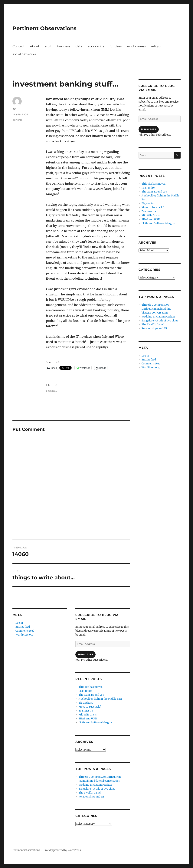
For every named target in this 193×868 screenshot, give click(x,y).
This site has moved (91, 687)
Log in (19, 623)
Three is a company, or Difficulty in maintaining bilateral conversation (156, 309)
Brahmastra (86, 711)
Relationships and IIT (92, 797)
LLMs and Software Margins (96, 723)
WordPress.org (24, 635)
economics (96, 46)
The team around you (91, 695)
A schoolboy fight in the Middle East (100, 699)
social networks (24, 54)
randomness (136, 46)
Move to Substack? (90, 707)
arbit (48, 46)
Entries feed (23, 627)
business (64, 46)
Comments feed (25, 631)
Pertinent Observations (44, 28)
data (79, 46)
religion (157, 46)
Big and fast (86, 703)
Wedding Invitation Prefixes (95, 785)
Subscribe (85, 654)
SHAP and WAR (88, 719)
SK (14, 109)
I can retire (85, 691)
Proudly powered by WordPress (62, 850)
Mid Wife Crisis (88, 715)
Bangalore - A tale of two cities (97, 789)
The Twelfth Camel (90, 793)
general (17, 120)
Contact (19, 46)
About (35, 46)
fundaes (116, 46)
